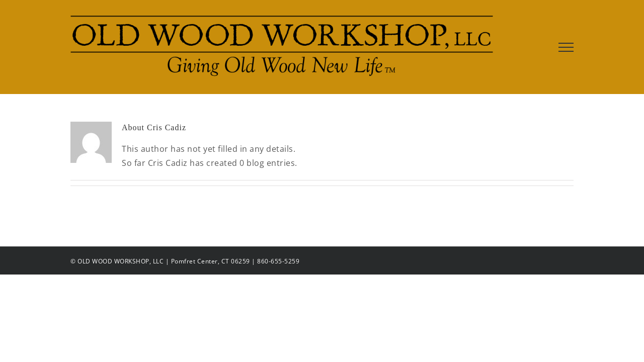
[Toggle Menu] (566, 47)
